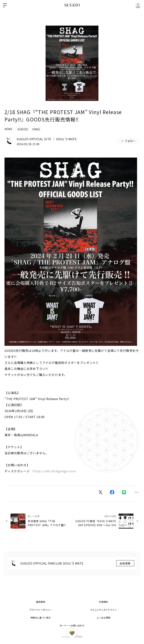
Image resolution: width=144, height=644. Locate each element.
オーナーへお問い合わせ (72, 625)
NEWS (8, 129)
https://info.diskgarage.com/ (55, 471)
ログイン (138, 5)
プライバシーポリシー (40, 610)
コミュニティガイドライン (103, 610)
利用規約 (103, 602)
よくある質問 (103, 618)
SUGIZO (23, 129)
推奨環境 (40, 602)
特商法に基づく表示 (40, 618)
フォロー (128, 141)
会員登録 (125, 563)
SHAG (36, 129)
